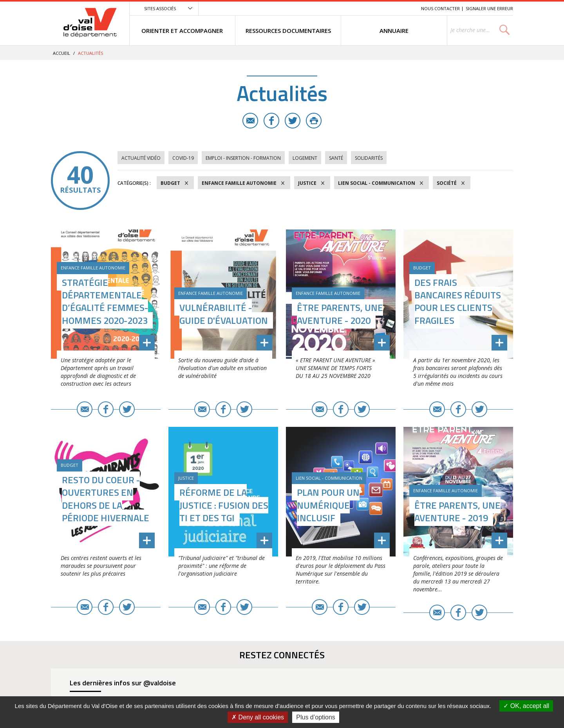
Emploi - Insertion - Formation (243, 158)
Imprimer (314, 121)
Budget (170, 183)
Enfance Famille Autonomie (239, 183)
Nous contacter (440, 8)
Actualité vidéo (141, 158)
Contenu (378, 8)
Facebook (271, 121)
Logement (305, 158)
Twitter (293, 121)
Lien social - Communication (377, 183)
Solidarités (369, 158)
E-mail (250, 121)
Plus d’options (316, 717)
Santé (336, 158)
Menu (358, 8)
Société (447, 183)
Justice (307, 183)
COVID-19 (183, 158)
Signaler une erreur (489, 8)
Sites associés (160, 8)
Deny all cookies (258, 717)
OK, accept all (526, 706)
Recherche (404, 8)
